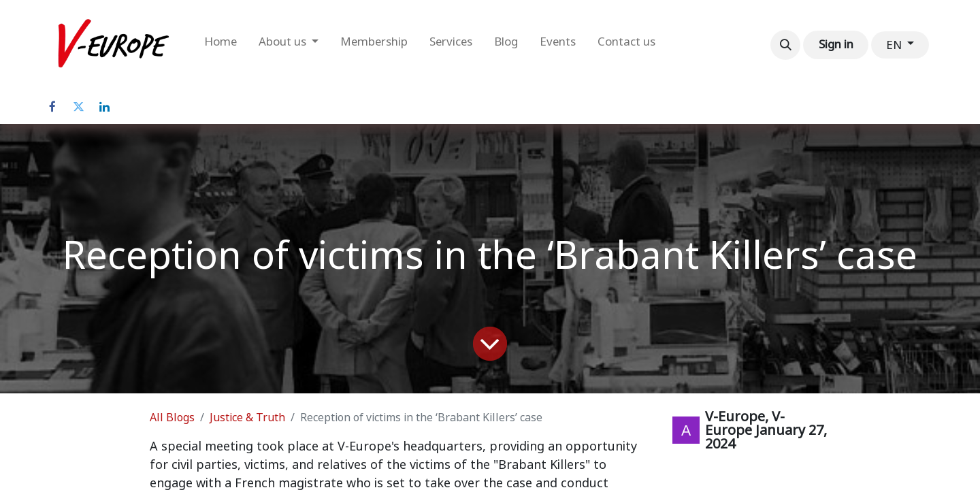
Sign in (836, 44)
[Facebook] (52, 107)
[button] (785, 45)
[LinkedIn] (104, 107)
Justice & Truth (247, 418)
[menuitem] (220, 45)
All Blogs (172, 418)
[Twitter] (78, 107)
